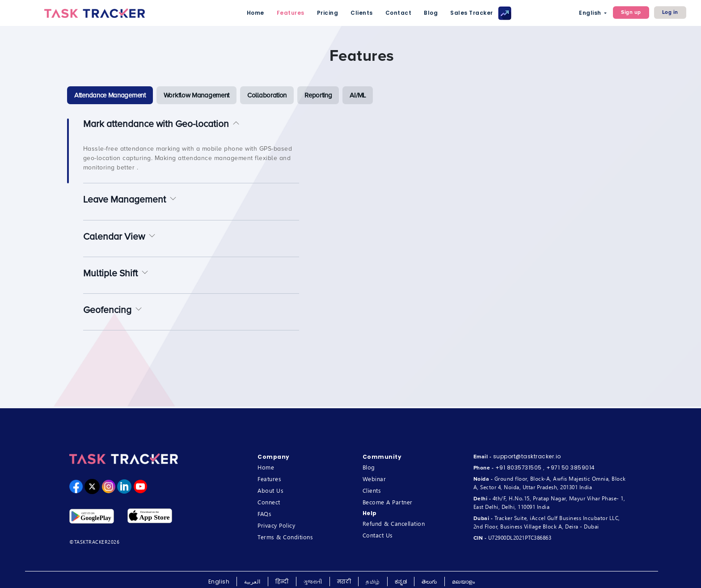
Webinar (374, 479)
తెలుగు (429, 582)
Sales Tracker (481, 13)
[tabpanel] (362, 237)
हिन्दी (282, 582)
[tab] (110, 95)
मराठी (344, 582)
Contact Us (378, 535)
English (219, 582)
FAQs (264, 514)
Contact (399, 13)
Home (255, 13)
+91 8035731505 (519, 467)
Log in (670, 12)
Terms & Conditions (285, 537)
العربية (252, 582)
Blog (431, 13)
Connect (269, 502)
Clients (362, 13)
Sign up (631, 12)
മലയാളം (464, 582)
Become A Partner (388, 502)
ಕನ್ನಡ (401, 582)
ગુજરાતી (313, 582)
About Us (270, 490)
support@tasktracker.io (527, 456)
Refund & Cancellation (394, 523)
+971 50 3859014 (571, 467)
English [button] (591, 13)
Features (291, 13)
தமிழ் (373, 582)
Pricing (328, 13)
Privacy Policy (276, 525)
